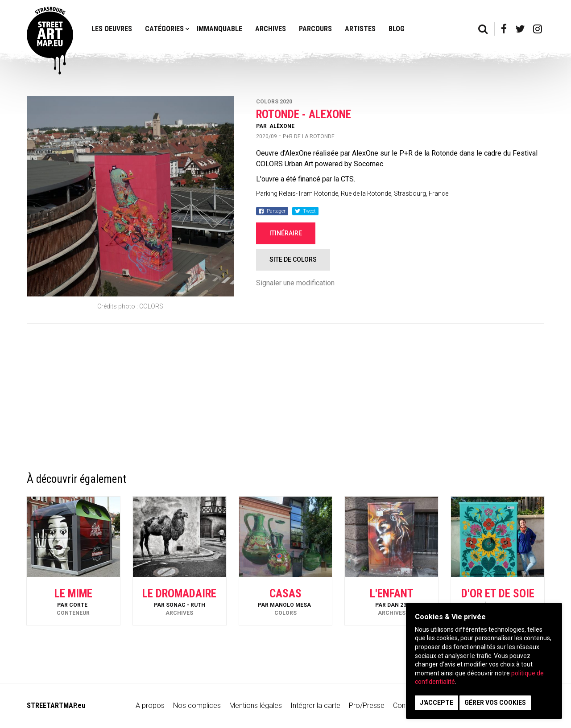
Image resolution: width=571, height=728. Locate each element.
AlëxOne (282, 126)
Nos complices (197, 705)
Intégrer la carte (315, 705)
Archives (271, 29)
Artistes (360, 29)
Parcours (315, 29)
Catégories (164, 29)
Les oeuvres (112, 29)
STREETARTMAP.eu (56, 705)
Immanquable (219, 29)
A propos (150, 705)
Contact (405, 705)
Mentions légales (256, 705)
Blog (397, 29)
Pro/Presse (367, 705)
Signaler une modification (295, 283)
